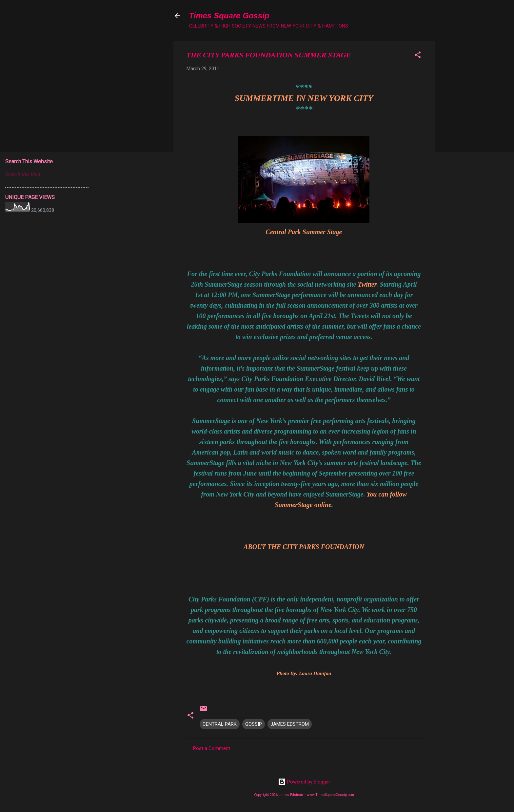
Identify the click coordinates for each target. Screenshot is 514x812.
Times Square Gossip (229, 16)
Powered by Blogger (304, 782)
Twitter (367, 284)
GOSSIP (254, 724)
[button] (418, 56)
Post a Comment (212, 748)
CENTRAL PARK (220, 724)
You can (377, 494)
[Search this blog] (47, 174)
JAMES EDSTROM (290, 724)
